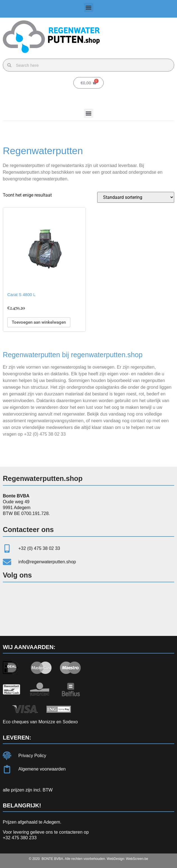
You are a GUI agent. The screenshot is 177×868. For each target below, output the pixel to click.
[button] (89, 7)
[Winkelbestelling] (136, 197)
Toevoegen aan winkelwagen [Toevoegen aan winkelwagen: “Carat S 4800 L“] (39, 322)
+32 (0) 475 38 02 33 (45, 434)
